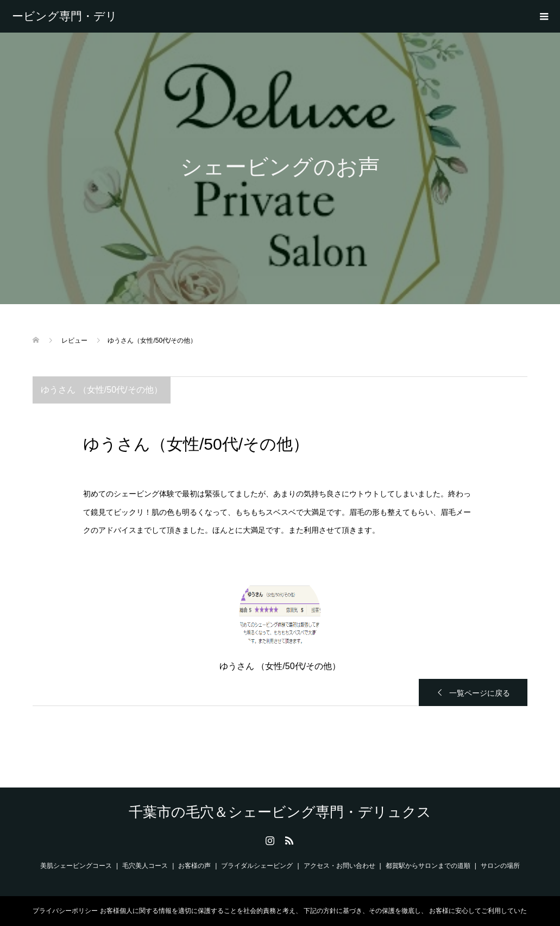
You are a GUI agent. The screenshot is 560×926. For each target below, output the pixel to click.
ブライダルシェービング (257, 866)
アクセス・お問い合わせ (339, 866)
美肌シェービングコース (76, 866)
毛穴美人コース (145, 866)
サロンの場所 (500, 866)
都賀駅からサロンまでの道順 (428, 866)
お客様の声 (194, 866)
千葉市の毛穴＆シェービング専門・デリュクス (65, 16)
